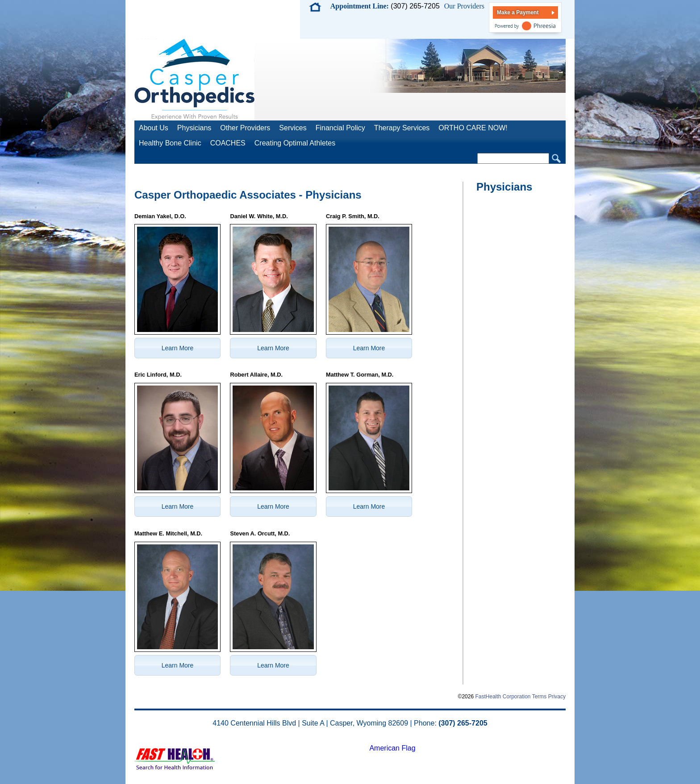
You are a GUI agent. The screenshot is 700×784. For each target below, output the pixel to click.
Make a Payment (518, 12)
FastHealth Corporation (503, 697)
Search (556, 159)
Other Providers (245, 128)
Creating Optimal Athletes (295, 143)
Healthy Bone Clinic (170, 143)
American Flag (392, 748)
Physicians (194, 128)
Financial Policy (340, 128)
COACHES (228, 143)
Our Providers (464, 6)
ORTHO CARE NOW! (473, 128)
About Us (154, 128)
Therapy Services (402, 128)
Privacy (557, 697)
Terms (540, 697)
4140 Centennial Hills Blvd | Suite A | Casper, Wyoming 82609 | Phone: (350, 723)
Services (293, 128)
